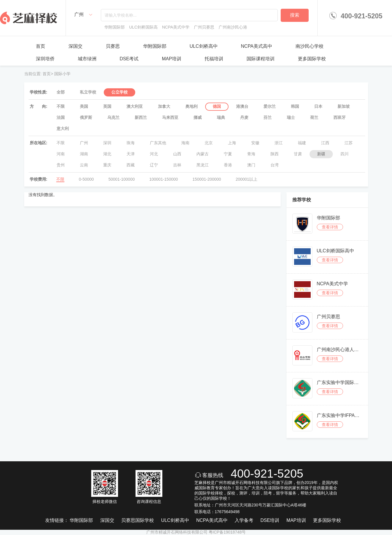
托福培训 (214, 59)
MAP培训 (172, 59)
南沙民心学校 (310, 46)
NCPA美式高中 (257, 46)
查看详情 (330, 227)
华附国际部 (155, 46)
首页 (41, 46)
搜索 (295, 15)
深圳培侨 (45, 59)
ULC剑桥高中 (204, 46)
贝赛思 (113, 46)
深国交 (75, 46)
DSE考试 (129, 59)
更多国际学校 (312, 59)
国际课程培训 (261, 59)
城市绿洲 (87, 59)
